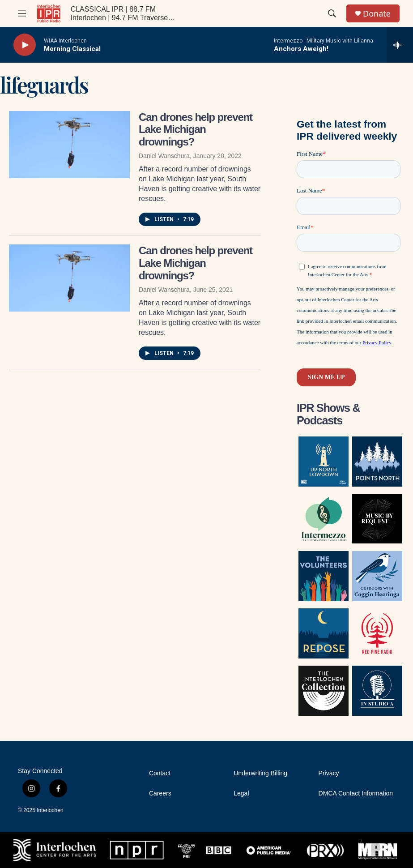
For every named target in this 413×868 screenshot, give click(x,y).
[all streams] (400, 45)
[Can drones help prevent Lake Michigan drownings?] (69, 145)
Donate (377, 14)
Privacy (329, 773)
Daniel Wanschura (164, 156)
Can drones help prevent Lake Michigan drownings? (196, 130)
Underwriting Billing (260, 773)
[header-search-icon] (332, 13)
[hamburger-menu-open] (22, 13)
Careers (160, 793)
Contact (160, 773)
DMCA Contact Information (356, 793)
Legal (241, 793)
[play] (25, 45)
